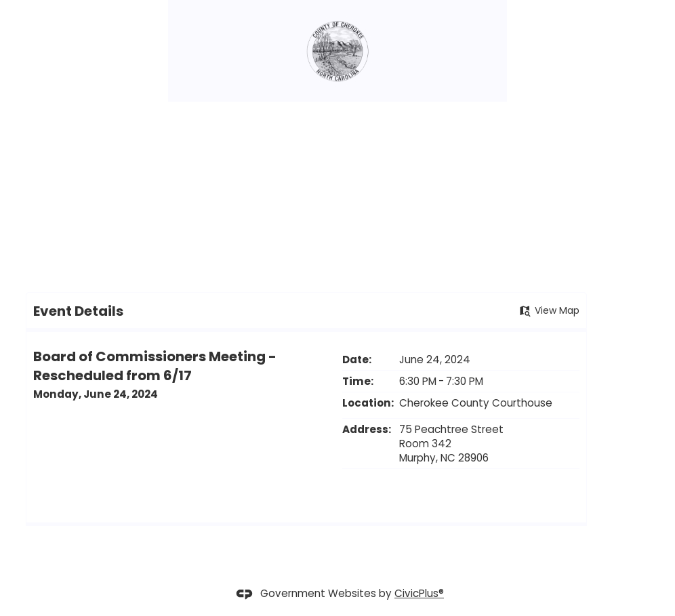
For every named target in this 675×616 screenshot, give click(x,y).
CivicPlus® (419, 593)
